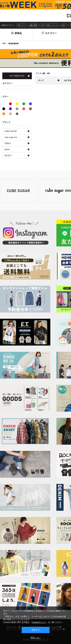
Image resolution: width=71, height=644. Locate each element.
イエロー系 (17, 104)
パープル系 (10, 109)
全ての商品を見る (17, 76)
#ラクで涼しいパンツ (49, 25)
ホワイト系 (5, 103)
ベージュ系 (10, 114)
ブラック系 (4, 109)
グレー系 (17, 109)
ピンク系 (24, 109)
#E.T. (64, 25)
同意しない (35, 638)
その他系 (17, 114)
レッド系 (10, 104)
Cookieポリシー (39, 622)
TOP (4, 43)
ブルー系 (30, 104)
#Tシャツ (22, 25)
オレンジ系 (4, 114)
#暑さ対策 (33, 25)
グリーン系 (24, 104)
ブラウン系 (30, 109)
